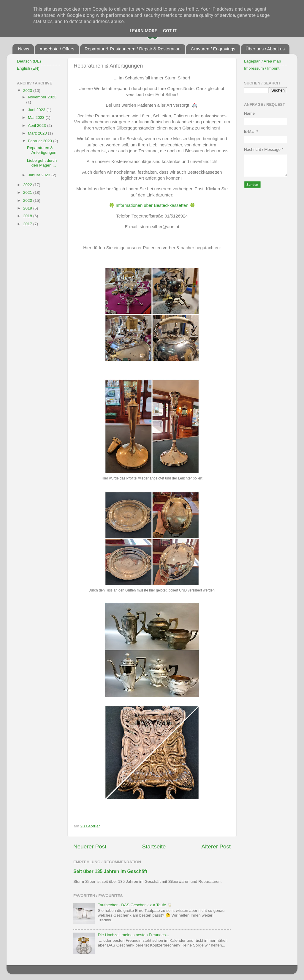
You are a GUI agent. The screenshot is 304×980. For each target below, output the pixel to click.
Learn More (143, 31)
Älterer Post (216, 846)
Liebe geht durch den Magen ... (42, 163)
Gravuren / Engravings (213, 49)
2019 (28, 208)
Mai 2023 (37, 117)
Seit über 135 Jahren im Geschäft (110, 871)
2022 (28, 185)
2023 (28, 91)
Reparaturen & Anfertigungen (42, 150)
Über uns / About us (265, 49)
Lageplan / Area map (263, 61)
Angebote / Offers (57, 49)
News (24, 49)
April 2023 (38, 126)
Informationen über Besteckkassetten (152, 205)
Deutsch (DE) (29, 61)
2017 (28, 224)
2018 (28, 216)
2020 (28, 200)
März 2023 (38, 133)
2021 (28, 192)
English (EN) (28, 68)
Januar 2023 (40, 175)
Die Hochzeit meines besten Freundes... (133, 935)
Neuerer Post (90, 846)
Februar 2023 (41, 141)
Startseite (154, 846)
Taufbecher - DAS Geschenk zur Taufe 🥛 (135, 905)
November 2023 (42, 97)
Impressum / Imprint (262, 68)
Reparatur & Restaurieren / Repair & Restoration (133, 49)
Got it (170, 31)
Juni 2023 (37, 110)
